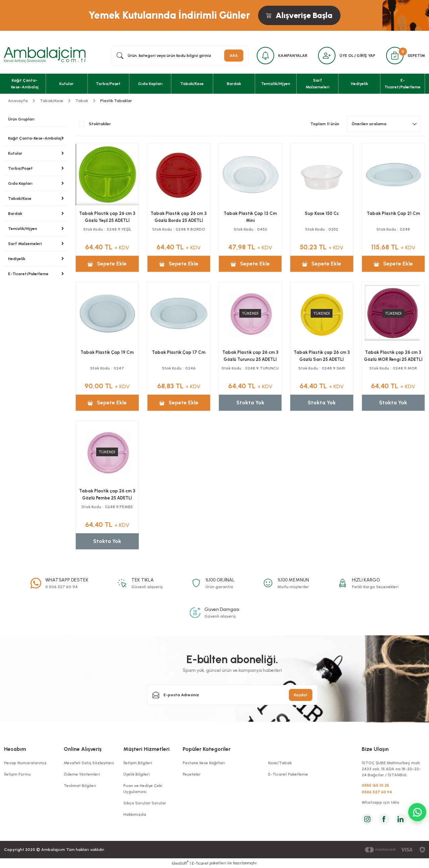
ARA (234, 56)
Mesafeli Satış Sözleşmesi (89, 763)
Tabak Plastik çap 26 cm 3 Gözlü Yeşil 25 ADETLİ (107, 217)
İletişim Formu (17, 774)
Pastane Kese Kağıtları (204, 763)
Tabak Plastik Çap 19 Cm (107, 352)
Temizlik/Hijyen (23, 229)
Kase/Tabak (280, 763)
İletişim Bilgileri (138, 763)
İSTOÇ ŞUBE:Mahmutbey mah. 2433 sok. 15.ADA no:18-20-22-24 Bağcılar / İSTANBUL (391, 769)
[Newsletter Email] (232, 695)
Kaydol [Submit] (300, 695)
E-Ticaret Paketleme (288, 774)
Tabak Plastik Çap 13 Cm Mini (250, 217)
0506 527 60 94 (377, 792)
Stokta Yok (250, 403)
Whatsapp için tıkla (380, 802)
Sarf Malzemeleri (25, 244)
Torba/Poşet (20, 168)
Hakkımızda (135, 814)
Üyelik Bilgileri (137, 774)
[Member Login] (327, 56)
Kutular (15, 153)
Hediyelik (17, 259)
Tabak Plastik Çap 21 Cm (393, 213)
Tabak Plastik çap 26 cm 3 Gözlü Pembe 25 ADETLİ (107, 494)
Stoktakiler (100, 124)
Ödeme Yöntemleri (82, 774)
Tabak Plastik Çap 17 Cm (179, 352)
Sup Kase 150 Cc (322, 213)
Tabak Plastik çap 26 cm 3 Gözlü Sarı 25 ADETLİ (322, 356)
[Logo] (45, 55)
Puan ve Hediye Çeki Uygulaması (143, 789)
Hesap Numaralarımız (25, 763)
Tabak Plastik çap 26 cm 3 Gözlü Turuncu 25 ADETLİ (250, 356)
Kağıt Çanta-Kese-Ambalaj (35, 138)
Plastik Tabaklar (116, 101)
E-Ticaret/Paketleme (28, 274)
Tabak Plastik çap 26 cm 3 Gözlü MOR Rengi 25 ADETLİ (393, 356)
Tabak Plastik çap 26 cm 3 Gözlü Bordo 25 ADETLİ (179, 217)
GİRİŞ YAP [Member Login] (366, 56)
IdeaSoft (180, 863)
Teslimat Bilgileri (80, 786)
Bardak (15, 214)
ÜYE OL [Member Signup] (347, 56)
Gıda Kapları (20, 183)
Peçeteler (192, 774)
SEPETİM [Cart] (416, 56)
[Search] (180, 56)
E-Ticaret (200, 863)
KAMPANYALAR (293, 56)
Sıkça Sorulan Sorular (145, 803)
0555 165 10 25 (375, 785)
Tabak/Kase (20, 199)
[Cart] (395, 56)
